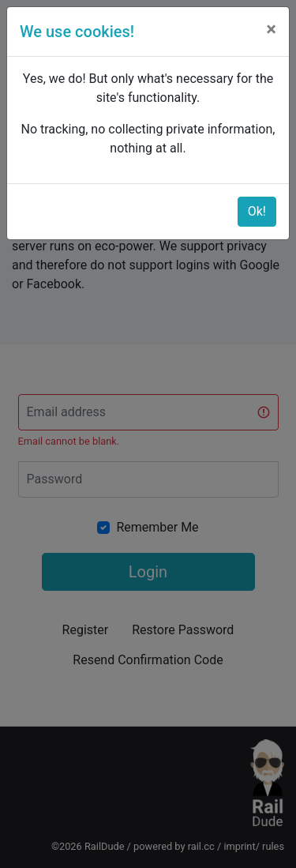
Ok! (257, 211)
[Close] (271, 29)
